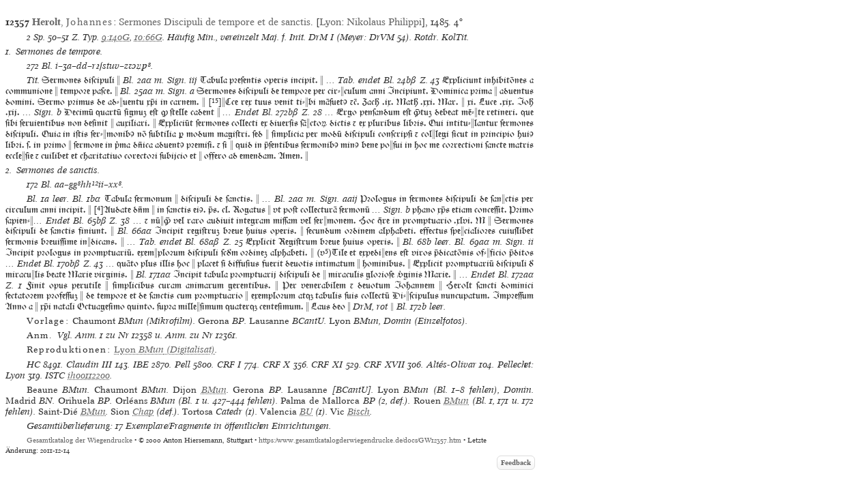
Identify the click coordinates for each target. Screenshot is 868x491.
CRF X (277, 364)
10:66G (148, 37)
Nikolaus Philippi (384, 22)
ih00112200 (89, 375)
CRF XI (327, 364)
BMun (214, 390)
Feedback (516, 463)
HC (33, 364)
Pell (183, 364)
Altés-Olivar (451, 364)
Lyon (330, 22)
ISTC (55, 375)
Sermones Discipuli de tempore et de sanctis (215, 22)
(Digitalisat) (164, 349)
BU (306, 412)
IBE (141, 364)
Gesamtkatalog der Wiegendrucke (79, 440)
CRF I (229, 364)
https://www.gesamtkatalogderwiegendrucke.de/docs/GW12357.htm (360, 440)
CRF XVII (384, 364)
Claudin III (89, 364)
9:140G (116, 37)
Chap (143, 412)
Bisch (359, 412)
